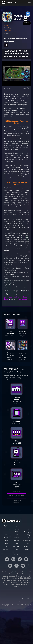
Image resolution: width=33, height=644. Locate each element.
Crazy (16, 526)
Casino (6, 541)
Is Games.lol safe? (17, 492)
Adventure (6, 529)
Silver (27, 538)
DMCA (28, 599)
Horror (16, 538)
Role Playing (27, 532)
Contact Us (16, 602)
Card (6, 538)
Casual (6, 544)
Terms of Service (8, 599)
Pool (16, 549)
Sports (27, 544)
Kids (16, 544)
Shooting (27, 535)
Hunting (16, 541)
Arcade (6, 532)
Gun (16, 535)
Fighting (16, 529)
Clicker (6, 547)
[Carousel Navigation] (16, 88)
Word (27, 549)
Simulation (27, 541)
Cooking (6, 549)
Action (6, 526)
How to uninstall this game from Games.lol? (16, 496)
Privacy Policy (20, 599)
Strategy (27, 547)
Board (6, 535)
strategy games (21, 299)
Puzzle (27, 526)
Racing (27, 529)
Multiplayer (16, 547)
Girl (16, 532)
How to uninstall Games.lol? (17, 501)
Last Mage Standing (11, 297)
